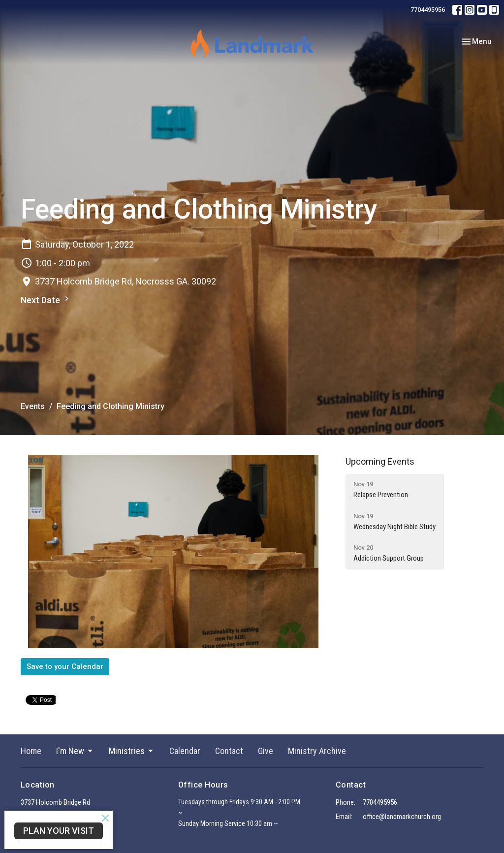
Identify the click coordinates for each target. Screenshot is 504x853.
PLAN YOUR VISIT (59, 831)
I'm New (75, 751)
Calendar (185, 751)
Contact (229, 751)
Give (266, 751)
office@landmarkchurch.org (402, 817)
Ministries (132, 751)
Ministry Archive (317, 751)
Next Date (46, 300)
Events (33, 406)
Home (31, 751)
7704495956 (428, 10)
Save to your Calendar (65, 666)
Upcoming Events (380, 461)
